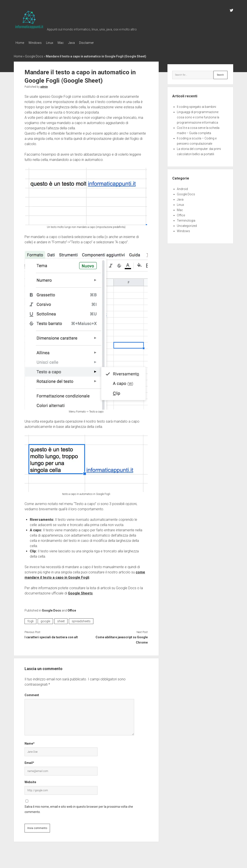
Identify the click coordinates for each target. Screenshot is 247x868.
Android (182, 188)
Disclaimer (97, 43)
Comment (32, 694)
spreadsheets (81, 620)
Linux (54, 43)
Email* (29, 761)
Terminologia (186, 219)
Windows (37, 43)
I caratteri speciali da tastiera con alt (51, 636)
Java (80, 43)
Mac (67, 43)
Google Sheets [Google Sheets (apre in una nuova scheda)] (80, 592)
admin (44, 85)
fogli (30, 620)
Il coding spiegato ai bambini (196, 105)
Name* (30, 742)
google (45, 620)
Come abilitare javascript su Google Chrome (122, 639)
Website (30, 781)
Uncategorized (187, 224)
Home (20, 43)
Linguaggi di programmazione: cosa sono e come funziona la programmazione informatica (198, 116)
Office (72, 609)
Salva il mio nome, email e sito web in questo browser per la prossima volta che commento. (79, 808)
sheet (61, 620)
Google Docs (34, 55)
